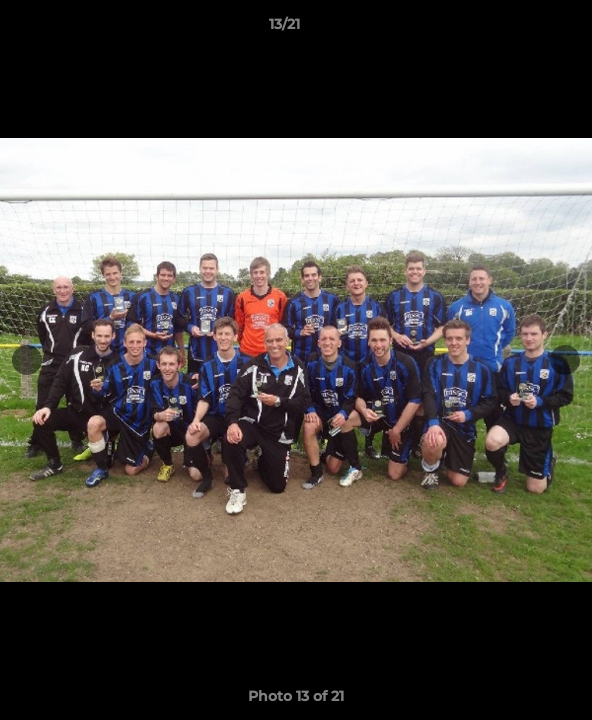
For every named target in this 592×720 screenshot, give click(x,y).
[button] (520, 29)
